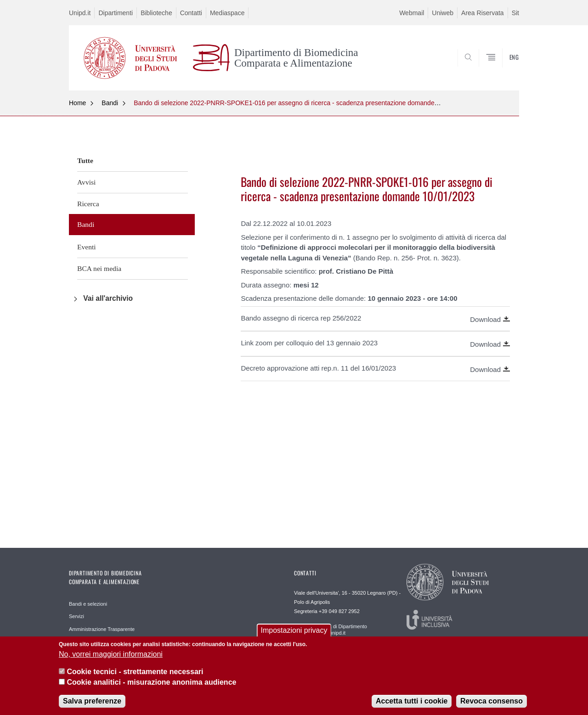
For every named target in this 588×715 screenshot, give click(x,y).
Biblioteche (156, 13)
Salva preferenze (92, 701)
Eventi (87, 247)
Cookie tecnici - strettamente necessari (135, 672)
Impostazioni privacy (294, 630)
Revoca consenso (492, 701)
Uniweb (443, 13)
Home (77, 103)
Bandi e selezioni (88, 604)
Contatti (191, 13)
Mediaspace (227, 13)
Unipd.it (80, 13)
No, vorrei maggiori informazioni (111, 654)
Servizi (76, 616)
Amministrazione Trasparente (102, 629)
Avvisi (86, 182)
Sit (515, 13)
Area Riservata (483, 13)
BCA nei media (99, 268)
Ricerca (88, 204)
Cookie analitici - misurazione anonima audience (151, 682)
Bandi (110, 103)
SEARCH (503, 68)
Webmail (412, 13)
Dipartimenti (116, 13)
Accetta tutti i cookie (412, 701)
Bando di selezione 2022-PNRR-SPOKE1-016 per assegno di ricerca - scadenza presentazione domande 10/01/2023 (301, 103)
